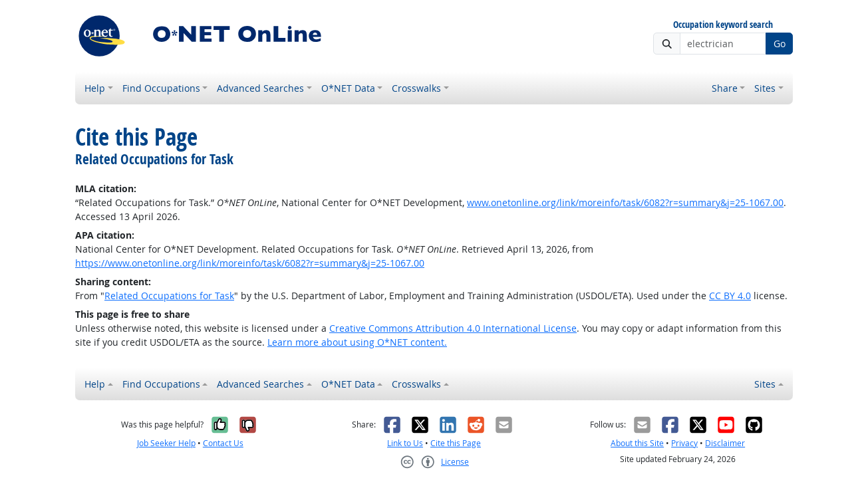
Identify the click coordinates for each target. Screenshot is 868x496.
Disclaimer (725, 443)
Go (780, 44)
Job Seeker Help (166, 443)
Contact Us (223, 443)
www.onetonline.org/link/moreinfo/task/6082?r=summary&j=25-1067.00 (625, 202)
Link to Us (405, 443)
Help (95, 88)
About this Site (637, 443)
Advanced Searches (260, 88)
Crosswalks (416, 88)
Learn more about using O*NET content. (357, 342)
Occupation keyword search (723, 25)
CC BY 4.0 (730, 296)
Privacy (684, 443)
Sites (765, 88)
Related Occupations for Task (169, 296)
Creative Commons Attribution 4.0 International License (453, 328)
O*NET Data (348, 88)
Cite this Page (456, 443)
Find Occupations (161, 88)
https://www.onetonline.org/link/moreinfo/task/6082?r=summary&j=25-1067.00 (250, 263)
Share (725, 88)
